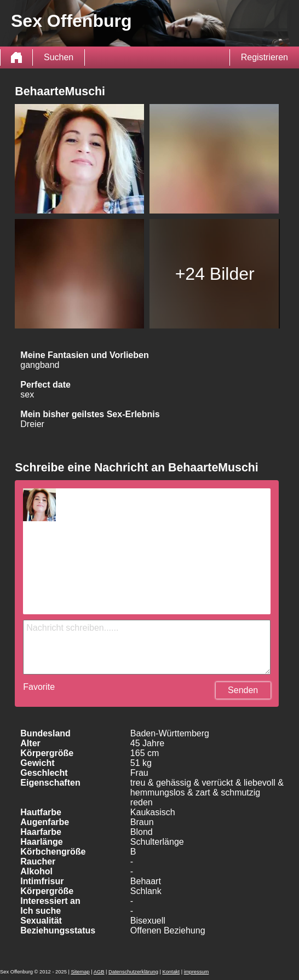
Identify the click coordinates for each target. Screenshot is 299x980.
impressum (197, 972)
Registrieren (264, 57)
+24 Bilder (215, 274)
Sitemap (80, 972)
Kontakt (171, 972)
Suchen (59, 57)
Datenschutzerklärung (133, 972)
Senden (243, 690)
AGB (99, 972)
